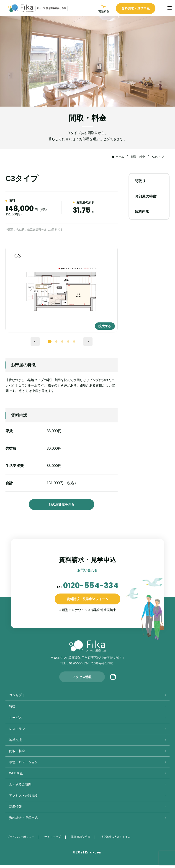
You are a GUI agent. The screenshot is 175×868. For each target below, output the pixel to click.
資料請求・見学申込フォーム (87, 602)
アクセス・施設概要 (23, 798)
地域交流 (15, 743)
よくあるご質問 (20, 787)
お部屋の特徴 (146, 196)
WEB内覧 (16, 776)
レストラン (17, 731)
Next (88, 342)
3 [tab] (62, 342)
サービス (15, 720)
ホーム (115, 157)
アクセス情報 (82, 680)
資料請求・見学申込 (144, 9)
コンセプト (17, 698)
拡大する (102, 323)
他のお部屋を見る (62, 504)
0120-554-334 (91, 587)
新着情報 (15, 810)
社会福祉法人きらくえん (118, 840)
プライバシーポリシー (21, 840)
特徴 (12, 709)
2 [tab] (56, 342)
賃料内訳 (142, 212)
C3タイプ (157, 157)
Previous (35, 342)
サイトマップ (54, 840)
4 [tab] (68, 342)
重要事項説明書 (82, 840)
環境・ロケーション (23, 765)
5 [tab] (74, 342)
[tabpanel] (62, 289)
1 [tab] (50, 342)
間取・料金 (135, 157)
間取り (140, 181)
